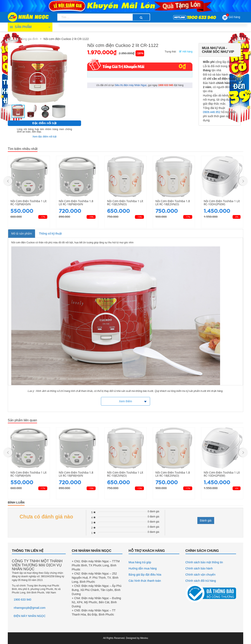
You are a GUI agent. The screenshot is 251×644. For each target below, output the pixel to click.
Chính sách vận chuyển (201, 575)
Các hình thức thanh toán (145, 581)
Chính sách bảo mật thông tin (204, 562)
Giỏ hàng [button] (231, 17)
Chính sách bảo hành (199, 568)
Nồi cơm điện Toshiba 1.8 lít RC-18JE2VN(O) (173, 203)
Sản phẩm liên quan (22, 420)
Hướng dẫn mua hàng (143, 568)
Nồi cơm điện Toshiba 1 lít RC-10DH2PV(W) (222, 203)
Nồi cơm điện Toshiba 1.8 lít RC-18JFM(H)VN (76, 203)
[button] (38, 74)
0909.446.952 (212, 112)
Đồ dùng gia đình (27, 39)
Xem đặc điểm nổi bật (45, 137)
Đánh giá (206, 520)
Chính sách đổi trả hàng (201, 581)
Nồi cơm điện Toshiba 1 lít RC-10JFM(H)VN (28, 203)
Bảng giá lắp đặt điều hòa (145, 575)
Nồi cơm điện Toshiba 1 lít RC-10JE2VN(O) (125, 203)
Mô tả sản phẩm (22, 234)
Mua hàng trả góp (140, 562)
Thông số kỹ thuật (50, 234)
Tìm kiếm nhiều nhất (23, 149)
